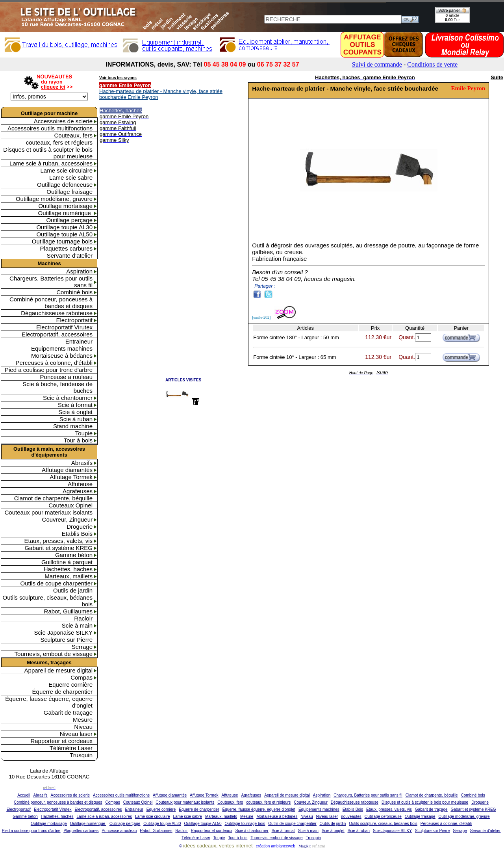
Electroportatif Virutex (64, 327)
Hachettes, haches (68, 569)
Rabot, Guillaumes (68, 611)
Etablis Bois (77, 534)
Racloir (83, 618)
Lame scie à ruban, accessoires (51, 163)
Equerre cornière (70, 685)
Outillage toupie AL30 (64, 227)
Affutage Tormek (71, 477)
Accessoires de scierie (63, 121)
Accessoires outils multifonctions (50, 128)
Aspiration (79, 271)
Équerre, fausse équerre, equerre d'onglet (49, 702)
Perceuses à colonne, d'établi (54, 363)
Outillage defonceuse (65, 185)
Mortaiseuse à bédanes (62, 356)
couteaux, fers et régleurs (59, 142)
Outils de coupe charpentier (57, 583)
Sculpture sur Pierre (66, 640)
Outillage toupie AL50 (64, 234)
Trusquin (81, 755)
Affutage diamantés (67, 470)
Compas (82, 677)
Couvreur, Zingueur (67, 519)
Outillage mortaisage (65, 206)
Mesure (83, 720)
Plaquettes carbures (66, 248)
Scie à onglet (75, 412)
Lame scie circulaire (66, 170)
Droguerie (80, 527)
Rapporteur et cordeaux (61, 741)
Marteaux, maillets (69, 576)
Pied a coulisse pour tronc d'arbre (49, 370)
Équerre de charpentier (62, 692)
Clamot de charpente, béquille (53, 498)
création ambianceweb (276, 846)
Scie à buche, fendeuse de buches (57, 387)
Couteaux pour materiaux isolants (49, 512)
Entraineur (79, 341)
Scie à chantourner (68, 398)
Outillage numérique (65, 213)
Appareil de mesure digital (58, 670)
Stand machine (73, 426)
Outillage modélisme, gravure (54, 199)
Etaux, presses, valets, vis (58, 541)
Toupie (84, 433)
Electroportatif (74, 320)
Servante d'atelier (70, 255)
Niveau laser (76, 734)
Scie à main (77, 625)
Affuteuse (80, 484)
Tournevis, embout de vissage (54, 654)
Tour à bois (78, 440)
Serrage (82, 647)
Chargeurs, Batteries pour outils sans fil (51, 282)
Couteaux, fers (73, 135)
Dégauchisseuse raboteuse (57, 313)
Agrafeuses (78, 491)
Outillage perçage (69, 220)
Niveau (83, 727)
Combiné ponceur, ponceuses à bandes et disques (51, 303)
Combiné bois (74, 292)
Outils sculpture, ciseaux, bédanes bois (48, 601)
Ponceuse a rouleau (66, 377)
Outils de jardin (73, 590)
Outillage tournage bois (62, 241)
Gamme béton (74, 555)
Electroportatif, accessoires (57, 334)
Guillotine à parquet (67, 562)
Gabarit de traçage (68, 712)
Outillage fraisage (69, 192)
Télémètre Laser (71, 748)
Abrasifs (82, 463)
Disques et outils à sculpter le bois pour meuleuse (48, 153)
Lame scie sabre (71, 177)
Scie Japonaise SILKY (63, 633)
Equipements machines (62, 348)
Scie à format (75, 405)
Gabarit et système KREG (58, 548)
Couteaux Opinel (70, 505)
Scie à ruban (76, 419)
